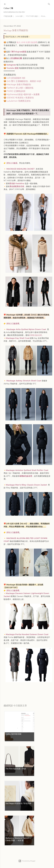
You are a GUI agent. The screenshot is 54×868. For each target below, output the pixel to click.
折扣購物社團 (16, 58)
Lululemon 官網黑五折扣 (19, 101)
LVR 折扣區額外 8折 (16, 78)
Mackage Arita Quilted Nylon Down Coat (26, 329)
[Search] (49, 4)
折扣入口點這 (12, 163)
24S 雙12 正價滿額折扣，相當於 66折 (24, 81)
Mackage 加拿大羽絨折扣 (19, 85)
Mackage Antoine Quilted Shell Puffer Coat (27, 470)
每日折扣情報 (14, 691)
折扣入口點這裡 (13, 324)
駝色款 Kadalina (17, 183)
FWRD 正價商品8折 (16, 91)
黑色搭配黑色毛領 (17, 186)
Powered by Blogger (27, 861)
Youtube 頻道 (13, 68)
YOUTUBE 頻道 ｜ (33, 16)
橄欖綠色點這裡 (26, 476)
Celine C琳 (8, 8)
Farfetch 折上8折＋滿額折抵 (20, 88)
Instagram (11, 65)
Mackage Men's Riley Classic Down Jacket (27, 485)
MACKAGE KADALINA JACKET (21, 169)
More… (44, 16)
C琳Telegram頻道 (18, 52)
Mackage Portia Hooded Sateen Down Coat (27, 634)
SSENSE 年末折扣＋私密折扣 (20, 98)
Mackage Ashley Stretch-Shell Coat (24, 381)
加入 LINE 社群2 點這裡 (27, 42)
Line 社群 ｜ (20, 16)
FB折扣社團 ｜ (9, 16)
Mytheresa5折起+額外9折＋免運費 (23, 94)
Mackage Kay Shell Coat (18, 338)
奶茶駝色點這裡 (35, 335)
